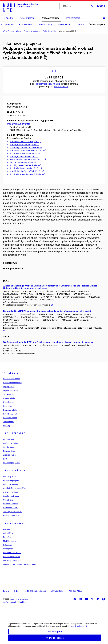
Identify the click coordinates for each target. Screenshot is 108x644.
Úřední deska (9, 402)
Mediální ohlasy (9, 541)
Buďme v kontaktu (11, 443)
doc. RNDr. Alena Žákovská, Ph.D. (27, 174)
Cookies (22, 602)
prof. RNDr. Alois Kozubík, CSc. (26, 142)
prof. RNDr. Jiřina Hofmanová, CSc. (28, 150)
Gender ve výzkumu (11, 496)
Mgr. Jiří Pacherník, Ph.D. (23, 162)
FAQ (5, 459)
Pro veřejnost (14, 523)
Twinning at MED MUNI (13, 512)
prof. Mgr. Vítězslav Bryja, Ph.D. (24, 145)
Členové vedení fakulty (12, 383)
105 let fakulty (9, 394)
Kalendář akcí (9, 533)
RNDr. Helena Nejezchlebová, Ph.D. (28, 159)
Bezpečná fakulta (10, 410)
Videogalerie (8, 549)
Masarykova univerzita (19, 124)
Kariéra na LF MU (10, 414)
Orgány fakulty (9, 387)
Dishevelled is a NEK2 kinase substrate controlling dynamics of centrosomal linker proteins (48, 311)
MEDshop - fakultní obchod (14, 561)
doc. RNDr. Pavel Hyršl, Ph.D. (25, 153)
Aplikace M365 (75, 591)
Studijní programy (10, 447)
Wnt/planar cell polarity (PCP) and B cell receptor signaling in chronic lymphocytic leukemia (48, 342)
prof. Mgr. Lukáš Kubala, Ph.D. (24, 156)
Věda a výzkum (14, 471)
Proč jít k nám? (9, 439)
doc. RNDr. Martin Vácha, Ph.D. (26, 168)
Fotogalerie (8, 545)
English (101, 6)
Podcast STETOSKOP (12, 553)
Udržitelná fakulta (10, 418)
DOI (52, 305)
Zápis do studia (9, 455)
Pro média (7, 537)
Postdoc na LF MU (11, 508)
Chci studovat (14, 433)
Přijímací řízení (9, 451)
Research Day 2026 (11, 515)
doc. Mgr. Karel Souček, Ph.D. (25, 165)
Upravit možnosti (79, 629)
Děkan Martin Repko (11, 379)
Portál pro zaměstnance (35, 591)
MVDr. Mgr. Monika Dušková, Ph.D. (26, 147)
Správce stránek (10, 602)
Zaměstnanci (8, 422)
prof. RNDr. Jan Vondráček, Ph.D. (27, 171)
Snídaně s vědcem (11, 504)
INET (16, 591)
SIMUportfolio (57, 591)
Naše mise (7, 406)
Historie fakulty (9, 398)
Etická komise (25, 25)
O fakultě (11, 373)
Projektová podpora (11, 480)
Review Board (64, 25)
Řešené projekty (97, 25)
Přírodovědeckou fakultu (47, 84)
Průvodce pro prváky (11, 463)
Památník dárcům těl (11, 557)
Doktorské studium (11, 484)
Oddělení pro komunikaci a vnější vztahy (19, 564)
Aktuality (7, 529)
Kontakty (80, 25)
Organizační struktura (12, 390)
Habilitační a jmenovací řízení (15, 488)
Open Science (9, 500)
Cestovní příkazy (45, 25)
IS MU (6, 591)
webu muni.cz (61, 87)
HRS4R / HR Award (11, 492)
